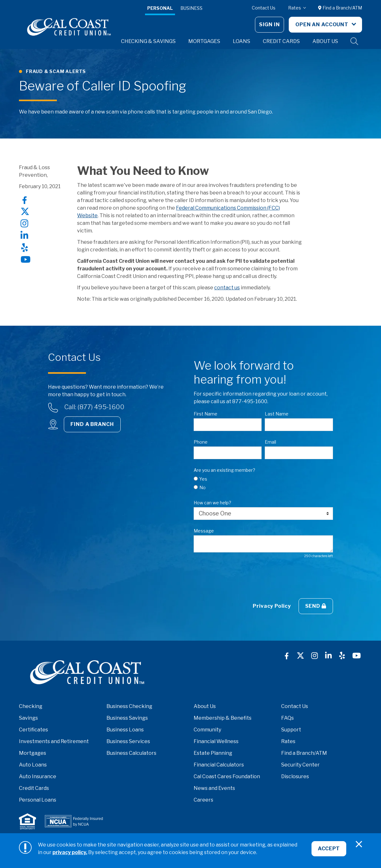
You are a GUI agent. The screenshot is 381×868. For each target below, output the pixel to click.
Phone (201, 442)
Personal (160, 8)
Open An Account (323, 25)
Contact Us (264, 8)
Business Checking (129, 706)
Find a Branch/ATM (340, 8)
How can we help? (212, 503)
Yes (203, 479)
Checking (31, 706)
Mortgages (33, 753)
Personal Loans (38, 800)
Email (270, 442)
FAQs (287, 718)
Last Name (277, 414)
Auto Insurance (38, 776)
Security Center (300, 765)
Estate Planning (213, 753)
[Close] (359, 844)
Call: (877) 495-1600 (94, 407)
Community (207, 730)
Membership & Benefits (223, 718)
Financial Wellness (216, 741)
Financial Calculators (219, 765)
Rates (295, 8)
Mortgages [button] (204, 41)
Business (191, 8)
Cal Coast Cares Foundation (227, 776)
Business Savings (127, 718)
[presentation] (242, 578)
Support (291, 730)
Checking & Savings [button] (148, 41)
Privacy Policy (272, 606)
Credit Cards (34, 788)
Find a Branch (92, 424)
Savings (28, 718)
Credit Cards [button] (281, 41)
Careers (203, 800)
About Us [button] (325, 41)
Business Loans (125, 730)
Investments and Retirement (54, 741)
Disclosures (295, 776)
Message (204, 531)
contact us (227, 288)
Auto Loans (33, 765)
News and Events (214, 788)
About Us (205, 706)
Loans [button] (242, 41)
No (203, 487)
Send (316, 606)
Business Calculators (131, 753)
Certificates (33, 730)
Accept (329, 849)
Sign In (269, 25)
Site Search (354, 41)
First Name (206, 414)
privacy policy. (70, 852)
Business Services (128, 741)
